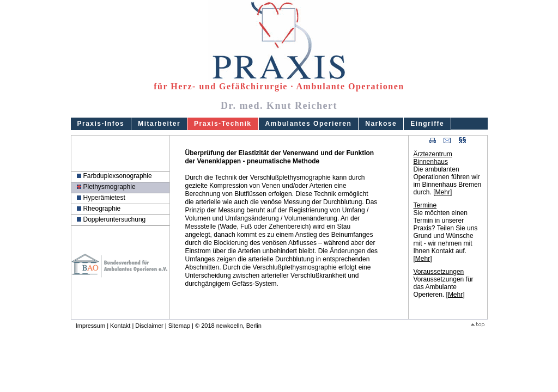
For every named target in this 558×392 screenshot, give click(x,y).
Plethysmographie (110, 187)
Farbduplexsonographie (118, 176)
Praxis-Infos (101, 124)
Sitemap (179, 326)
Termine (425, 205)
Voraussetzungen (439, 272)
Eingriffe (427, 124)
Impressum (90, 326)
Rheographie (102, 209)
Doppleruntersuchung (115, 219)
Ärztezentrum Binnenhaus (433, 158)
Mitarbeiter (159, 124)
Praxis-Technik (223, 124)
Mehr (443, 192)
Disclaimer (149, 326)
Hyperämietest (104, 198)
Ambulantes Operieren (309, 124)
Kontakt (120, 326)
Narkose (381, 124)
